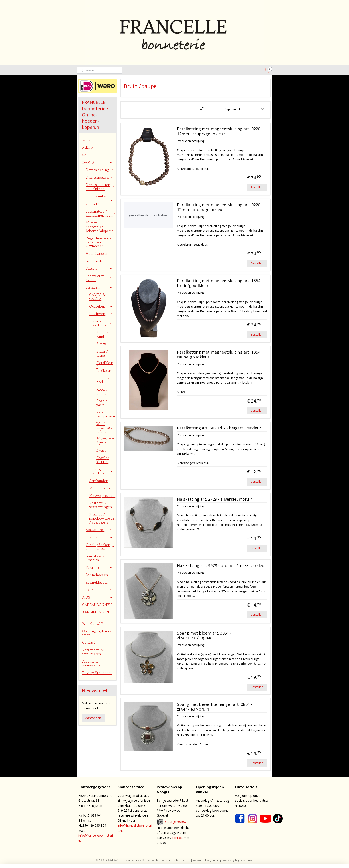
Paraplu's (99, 567)
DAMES (97, 162)
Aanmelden (93, 718)
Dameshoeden (99, 177)
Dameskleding (100, 170)
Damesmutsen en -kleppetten (99, 200)
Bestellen (257, 187)
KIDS (97, 597)
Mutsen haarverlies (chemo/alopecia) (100, 227)
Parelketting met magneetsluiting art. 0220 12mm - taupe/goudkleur (218, 132)
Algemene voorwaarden (92, 663)
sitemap (179, 860)
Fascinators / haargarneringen (101, 213)
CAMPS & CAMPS (97, 297)
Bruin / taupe (102, 353)
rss (188, 860)
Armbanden (99, 481)
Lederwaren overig (99, 278)
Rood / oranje (102, 391)
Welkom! (89, 140)
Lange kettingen (103, 471)
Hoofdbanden (96, 253)
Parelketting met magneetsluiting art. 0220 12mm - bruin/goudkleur (218, 207)
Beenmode (99, 261)
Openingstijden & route (97, 633)
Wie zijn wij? (93, 623)
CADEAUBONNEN (97, 605)
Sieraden (99, 287)
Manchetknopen (102, 488)
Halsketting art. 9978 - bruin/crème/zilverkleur (221, 566)
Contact (89, 642)
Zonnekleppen (97, 582)
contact (177, 838)
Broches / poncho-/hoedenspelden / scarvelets (103, 518)
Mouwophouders (102, 496)
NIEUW (88, 147)
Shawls (99, 537)
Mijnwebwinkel (244, 860)
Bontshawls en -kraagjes (99, 558)
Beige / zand (102, 334)
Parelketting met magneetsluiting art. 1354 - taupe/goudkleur (220, 355)
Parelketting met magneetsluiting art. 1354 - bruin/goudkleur (220, 283)
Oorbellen (101, 306)
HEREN (97, 590)
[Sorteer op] (231, 109)
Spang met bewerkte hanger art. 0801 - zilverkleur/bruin (214, 707)
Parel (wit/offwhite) (106, 414)
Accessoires (99, 530)
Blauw (101, 344)
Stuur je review (176, 822)
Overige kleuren (103, 460)
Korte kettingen (103, 323)
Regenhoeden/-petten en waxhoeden (98, 242)
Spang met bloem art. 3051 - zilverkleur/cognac (204, 636)
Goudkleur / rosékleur (105, 367)
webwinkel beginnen (205, 860)
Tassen (99, 268)
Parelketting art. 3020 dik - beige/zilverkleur (219, 428)
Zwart (101, 450)
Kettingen (101, 314)
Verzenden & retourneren (93, 652)
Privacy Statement (97, 673)
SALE (86, 155)
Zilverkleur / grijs (105, 441)
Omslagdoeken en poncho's (100, 547)
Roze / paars (102, 403)
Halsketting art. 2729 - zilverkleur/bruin (215, 499)
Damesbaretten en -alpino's (100, 187)
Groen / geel (103, 380)
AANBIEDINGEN (96, 612)
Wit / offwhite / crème (104, 428)
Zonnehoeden (99, 575)
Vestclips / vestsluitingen (101, 505)
